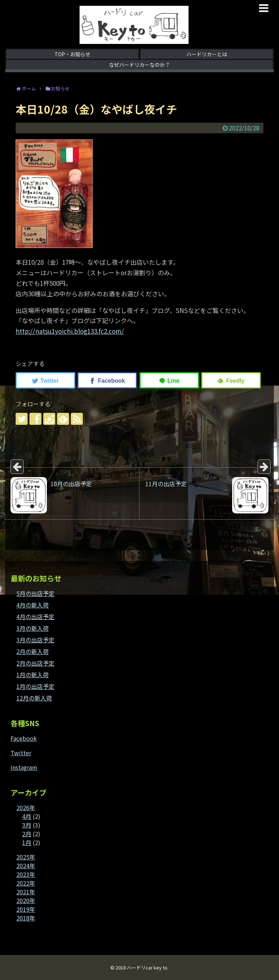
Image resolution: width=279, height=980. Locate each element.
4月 (27, 816)
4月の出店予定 (35, 617)
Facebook (24, 738)
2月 (27, 834)
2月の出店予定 (35, 663)
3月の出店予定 (35, 640)
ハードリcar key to (147, 967)
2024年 (26, 866)
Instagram (24, 767)
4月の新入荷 (33, 605)
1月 (27, 842)
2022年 (26, 883)
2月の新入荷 (33, 651)
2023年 (26, 874)
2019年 (26, 909)
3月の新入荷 (33, 628)
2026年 (26, 808)
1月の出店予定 (35, 686)
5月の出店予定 (35, 593)
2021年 (26, 892)
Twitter (21, 753)
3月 (27, 825)
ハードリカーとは (207, 54)
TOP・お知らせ (72, 54)
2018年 (26, 918)
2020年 (26, 900)
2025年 (26, 857)
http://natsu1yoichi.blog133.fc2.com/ (70, 331)
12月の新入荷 (34, 698)
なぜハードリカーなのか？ (139, 65)
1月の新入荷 (33, 675)
